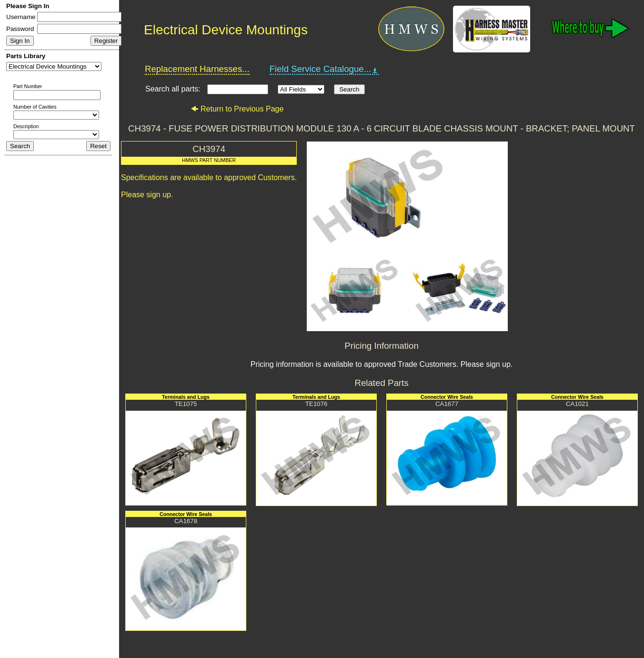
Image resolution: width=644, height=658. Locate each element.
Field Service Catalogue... (324, 69)
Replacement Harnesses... (197, 69)
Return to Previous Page (237, 109)
